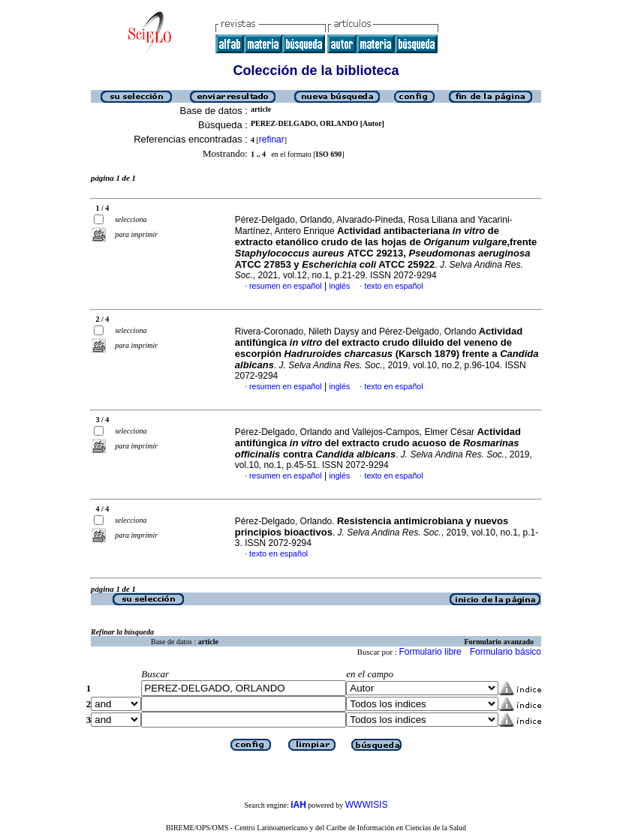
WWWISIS (367, 805)
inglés (339, 286)
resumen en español (286, 286)
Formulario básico (506, 652)
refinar (272, 139)
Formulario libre (430, 652)
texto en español (393, 286)
